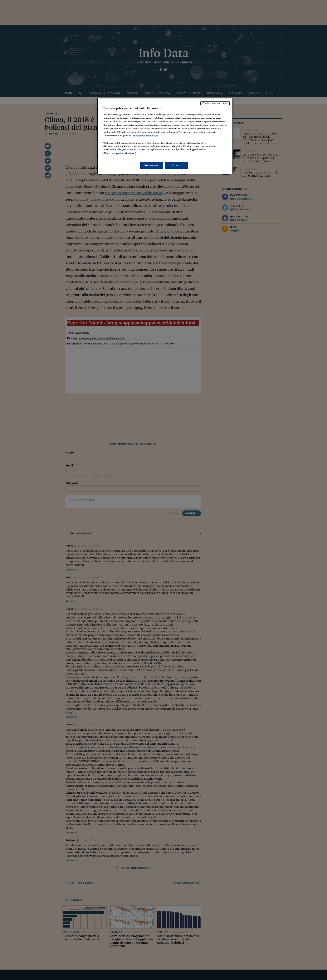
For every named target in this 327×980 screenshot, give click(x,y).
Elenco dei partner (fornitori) (120, 153)
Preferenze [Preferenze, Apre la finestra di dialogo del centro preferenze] (151, 165)
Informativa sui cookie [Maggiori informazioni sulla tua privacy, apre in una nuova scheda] (145, 136)
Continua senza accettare (215, 103)
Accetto (176, 165)
